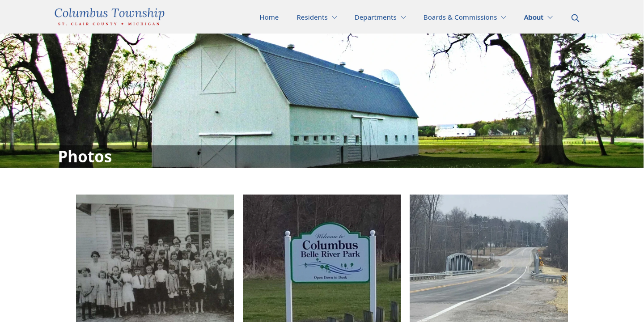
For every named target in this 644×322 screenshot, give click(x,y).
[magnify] (575, 18)
